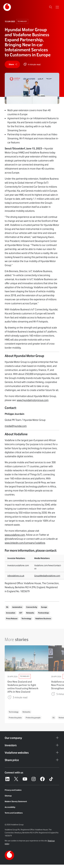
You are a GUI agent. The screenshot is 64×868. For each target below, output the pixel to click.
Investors (32, 745)
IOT (21, 613)
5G (7, 607)
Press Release (12, 619)
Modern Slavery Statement (16, 801)
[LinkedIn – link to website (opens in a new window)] (7, 779)
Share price (32, 760)
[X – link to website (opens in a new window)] (16, 779)
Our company (32, 738)
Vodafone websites (32, 753)
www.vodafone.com (15, 535)
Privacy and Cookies (13, 790)
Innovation (11, 613)
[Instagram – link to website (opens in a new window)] (34, 779)
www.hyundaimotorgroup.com (33, 400)
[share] (12, 64)
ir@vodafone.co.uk (16, 576)
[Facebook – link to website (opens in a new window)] (42, 779)
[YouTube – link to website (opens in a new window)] (25, 779)
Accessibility (10, 807)
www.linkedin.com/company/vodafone (25, 543)
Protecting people (33, 718)
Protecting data (15, 718)
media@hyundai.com (16, 426)
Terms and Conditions (14, 813)
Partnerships (44, 613)
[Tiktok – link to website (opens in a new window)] (51, 779)
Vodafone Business (43, 619)
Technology (22, 21)
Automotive (17, 607)
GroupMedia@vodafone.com (47, 576)
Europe (44, 607)
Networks (30, 613)
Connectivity (32, 607)
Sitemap (8, 796)
